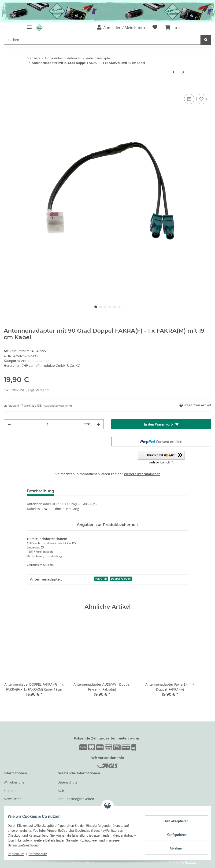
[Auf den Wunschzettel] (201, 99)
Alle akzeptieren (173, 821)
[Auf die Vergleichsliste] (189, 99)
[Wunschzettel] (155, 28)
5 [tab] (115, 307)
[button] (121, 28)
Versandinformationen (75, 807)
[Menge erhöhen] (98, 424)
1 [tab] (96, 307)
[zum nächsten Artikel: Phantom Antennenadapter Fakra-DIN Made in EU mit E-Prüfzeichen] (183, 72)
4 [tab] (110, 307)
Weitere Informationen (142, 474)
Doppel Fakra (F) (121, 579)
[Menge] (48, 424)
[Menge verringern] (9, 424)
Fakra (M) (101, 579)
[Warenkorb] (175, 28)
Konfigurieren (173, 835)
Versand (42, 390)
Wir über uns (14, 782)
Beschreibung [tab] (41, 491)
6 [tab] (119, 307)
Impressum (20, 854)
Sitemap (10, 791)
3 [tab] (105, 307)
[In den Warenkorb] (7, 88)
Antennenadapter (35, 361)
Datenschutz (67, 782)
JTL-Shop (191, 862)
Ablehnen (173, 848)
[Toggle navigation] (29, 25)
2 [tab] (100, 307)
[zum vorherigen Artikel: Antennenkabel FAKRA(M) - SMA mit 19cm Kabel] (174, 72)
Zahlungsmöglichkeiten (76, 799)
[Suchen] (102, 40)
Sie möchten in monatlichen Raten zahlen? (108, 474)
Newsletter (12, 799)
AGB (61, 791)
